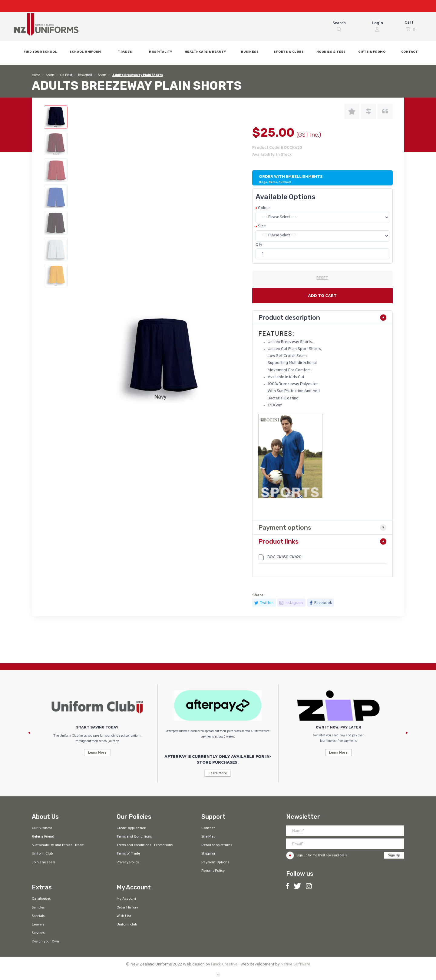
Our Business (42, 828)
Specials (38, 916)
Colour (264, 208)
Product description (289, 317)
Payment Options (215, 863)
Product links (278, 541)
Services (38, 933)
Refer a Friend (43, 837)
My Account (126, 899)
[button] (85, 53)
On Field (66, 75)
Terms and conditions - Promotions (145, 845)
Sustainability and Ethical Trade (58, 845)
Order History (127, 908)
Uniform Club (42, 854)
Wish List (124, 916)
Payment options (285, 527)
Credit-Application (131, 828)
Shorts (102, 75)
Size (262, 227)
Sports (50, 75)
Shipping (208, 854)
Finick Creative (224, 965)
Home (36, 75)
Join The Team (43, 863)
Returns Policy (213, 871)
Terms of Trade (128, 854)
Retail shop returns (217, 845)
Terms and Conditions (134, 837)
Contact (208, 828)
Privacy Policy (128, 863)
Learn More (97, 753)
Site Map (208, 837)
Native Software (296, 965)
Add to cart (322, 296)
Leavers (38, 925)
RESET (322, 278)
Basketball (85, 75)
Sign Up (394, 856)
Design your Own (45, 942)
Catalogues (41, 899)
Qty (259, 245)
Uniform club (127, 925)
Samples (38, 908)
